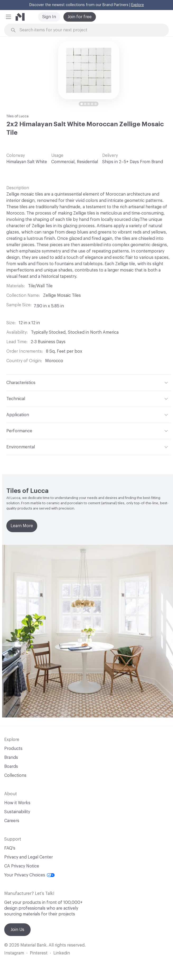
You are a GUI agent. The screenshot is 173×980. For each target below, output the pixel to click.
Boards (11, 766)
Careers (12, 821)
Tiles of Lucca (17, 116)
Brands (11, 758)
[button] (8, 17)
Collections (15, 775)
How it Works (17, 803)
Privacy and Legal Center (29, 857)
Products (13, 749)
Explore (138, 5)
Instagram (14, 953)
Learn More (22, 526)
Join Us (17, 930)
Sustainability (17, 812)
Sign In (49, 17)
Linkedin (62, 953)
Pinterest (39, 953)
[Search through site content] (89, 30)
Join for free (80, 17)
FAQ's (10, 848)
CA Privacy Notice (22, 866)
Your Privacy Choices (29, 875)
